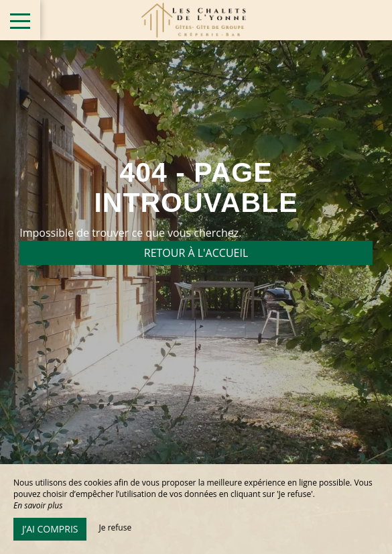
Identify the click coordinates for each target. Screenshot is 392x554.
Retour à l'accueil (196, 253)
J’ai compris (50, 529)
